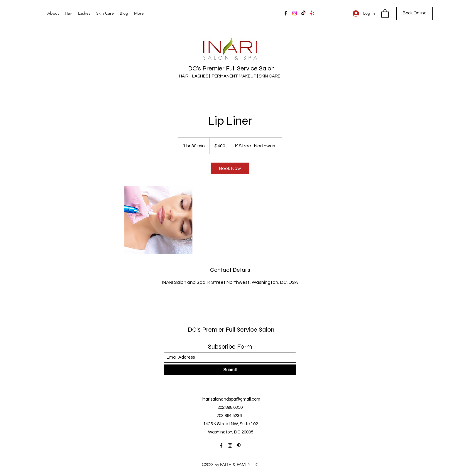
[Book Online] (415, 13)
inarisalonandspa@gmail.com (231, 399)
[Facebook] (286, 13)
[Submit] (230, 370)
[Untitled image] (158, 220)
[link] (230, 168)
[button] (385, 13)
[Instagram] (295, 13)
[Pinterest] (239, 445)
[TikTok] (303, 13)
